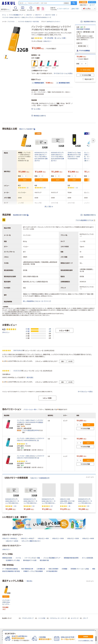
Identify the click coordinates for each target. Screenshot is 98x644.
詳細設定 (66, 3)
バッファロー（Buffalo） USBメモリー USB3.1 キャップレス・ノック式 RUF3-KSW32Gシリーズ (27, 17)
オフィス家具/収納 (87, 558)
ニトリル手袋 (42, 618)
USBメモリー (39, 15)
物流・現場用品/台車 (27, 569)
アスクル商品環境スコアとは (85, 220)
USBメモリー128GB (12, 541)
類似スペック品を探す (27, 129)
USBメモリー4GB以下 (28, 538)
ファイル (18, 558)
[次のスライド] (95, 493)
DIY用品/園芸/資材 (52, 571)
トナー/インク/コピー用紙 (32, 558)
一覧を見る (29, 581)
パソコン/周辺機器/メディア (16, 15)
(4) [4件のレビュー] (27, 461)
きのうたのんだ (18, 350)
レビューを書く (60, 38)
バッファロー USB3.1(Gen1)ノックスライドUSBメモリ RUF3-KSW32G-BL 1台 (31, 439)
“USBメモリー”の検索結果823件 (40, 478)
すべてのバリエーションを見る (63, 73)
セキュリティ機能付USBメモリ (31, 541)
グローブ (85, 618)
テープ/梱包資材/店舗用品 (10, 569)
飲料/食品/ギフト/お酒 (30, 560)
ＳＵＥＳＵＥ (17, 371)
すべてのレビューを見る (85, 392)
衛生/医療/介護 (44, 560)
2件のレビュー (6, 332)
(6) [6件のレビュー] (27, 444)
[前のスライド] (3, 493)
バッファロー (11, 22)
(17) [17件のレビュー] (52, 506)
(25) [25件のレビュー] (15, 506)
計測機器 (65, 569)
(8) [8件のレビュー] (70, 506)
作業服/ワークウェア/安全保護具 (33, 571)
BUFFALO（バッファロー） (54, 22)
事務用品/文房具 (7, 558)
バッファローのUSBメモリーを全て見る (28, 22)
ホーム (4, 15)
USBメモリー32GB (50, 15)
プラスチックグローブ (28, 618)
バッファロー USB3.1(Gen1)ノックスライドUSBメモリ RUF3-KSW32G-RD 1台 (31, 457)
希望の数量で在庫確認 (83, 29)
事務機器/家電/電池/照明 (71, 558)
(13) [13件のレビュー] (45, 188)
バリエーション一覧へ (30, 409)
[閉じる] (95, 630)
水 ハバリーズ (75, 618)
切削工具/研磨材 (53, 569)
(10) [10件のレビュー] (88, 506)
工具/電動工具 (41, 569)
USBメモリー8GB (43, 538)
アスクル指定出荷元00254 (30, 430)
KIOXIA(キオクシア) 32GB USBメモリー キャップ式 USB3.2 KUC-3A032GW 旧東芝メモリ (41, 157)
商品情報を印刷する (88, 22)
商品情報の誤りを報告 (21, 215)
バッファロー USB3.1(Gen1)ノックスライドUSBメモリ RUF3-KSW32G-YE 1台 (6, 602)
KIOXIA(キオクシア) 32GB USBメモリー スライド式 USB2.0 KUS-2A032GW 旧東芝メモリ (58, 157)
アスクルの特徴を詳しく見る (86, 641)
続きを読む (30, 377)
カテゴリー (5, 9)
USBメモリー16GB (58, 538)
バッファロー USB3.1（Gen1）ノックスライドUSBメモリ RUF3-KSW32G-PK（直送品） (30, 421)
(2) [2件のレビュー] (28, 188)
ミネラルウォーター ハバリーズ (58, 618)
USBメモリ (29, 15)
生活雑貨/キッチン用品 (13, 560)
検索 (74, 3)
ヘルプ (93, 5)
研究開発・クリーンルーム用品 (80, 569)
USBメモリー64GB (88, 538)
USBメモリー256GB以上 (10, 538)
